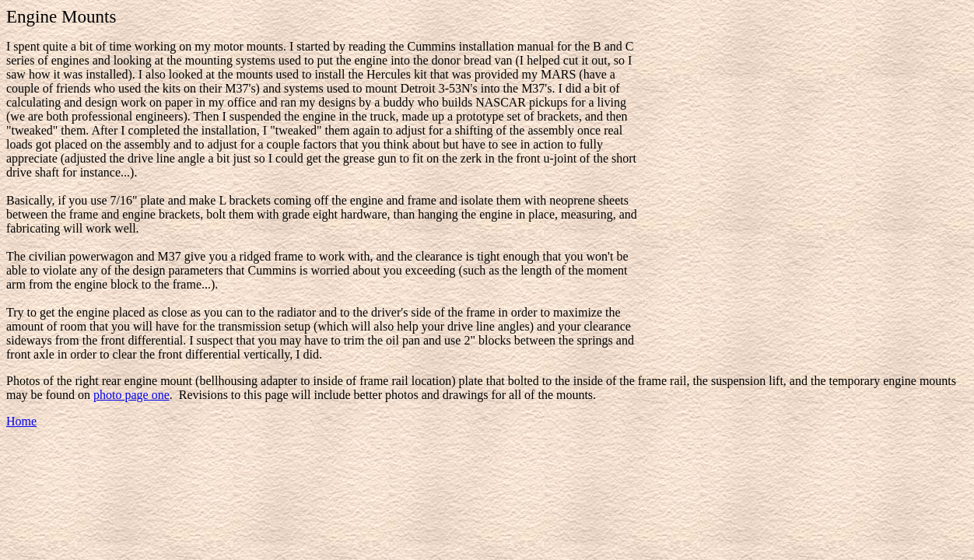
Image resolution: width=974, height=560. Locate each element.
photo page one (131, 395)
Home (21, 421)
